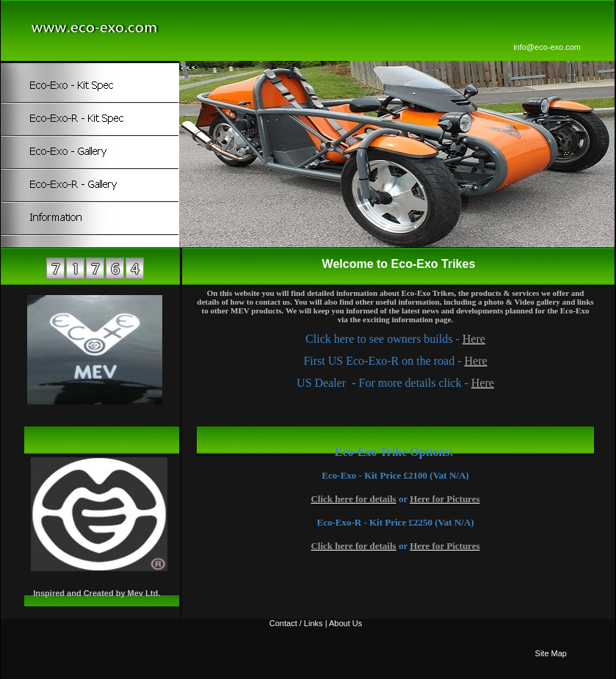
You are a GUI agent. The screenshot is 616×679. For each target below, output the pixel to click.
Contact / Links (296, 623)
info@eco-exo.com (547, 47)
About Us (345, 623)
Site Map (551, 653)
